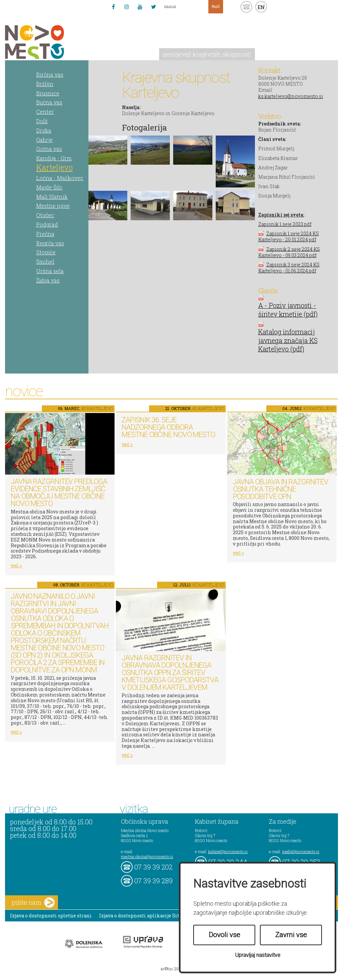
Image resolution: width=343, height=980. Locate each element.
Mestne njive (53, 206)
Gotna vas (49, 149)
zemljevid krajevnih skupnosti (207, 54)
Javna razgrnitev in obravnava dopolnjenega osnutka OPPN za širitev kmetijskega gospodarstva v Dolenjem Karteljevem (170, 673)
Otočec (45, 215)
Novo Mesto (50, 42)
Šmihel (45, 262)
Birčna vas (50, 74)
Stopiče (46, 252)
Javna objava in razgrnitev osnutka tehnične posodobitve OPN (281, 489)
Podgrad (47, 224)
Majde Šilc (49, 187)
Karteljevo (54, 167)
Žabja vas (48, 280)
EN (261, 7)
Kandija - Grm (54, 158)
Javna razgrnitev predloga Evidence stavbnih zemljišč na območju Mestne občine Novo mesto (59, 493)
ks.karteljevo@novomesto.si (291, 96)
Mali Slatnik (52, 197)
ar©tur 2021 (171, 969)
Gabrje (44, 140)
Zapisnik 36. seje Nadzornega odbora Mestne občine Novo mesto (168, 427)
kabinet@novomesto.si (228, 851)
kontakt (246, 7)
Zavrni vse (291, 935)
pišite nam (33, 903)
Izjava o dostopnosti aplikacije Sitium (144, 916)
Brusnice (48, 93)
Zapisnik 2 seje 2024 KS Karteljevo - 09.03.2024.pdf (289, 252)
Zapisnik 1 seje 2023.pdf (285, 224)
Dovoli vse (224, 935)
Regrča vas (50, 243)
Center (45, 112)
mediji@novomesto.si (301, 851)
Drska (44, 130)
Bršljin (45, 84)
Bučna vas (49, 102)
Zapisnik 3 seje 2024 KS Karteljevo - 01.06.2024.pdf (289, 268)
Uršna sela (50, 271)
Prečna (45, 234)
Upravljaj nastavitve (258, 955)
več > (16, 565)
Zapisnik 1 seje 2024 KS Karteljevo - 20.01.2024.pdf (289, 236)
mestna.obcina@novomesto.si (147, 856)
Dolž (42, 121)
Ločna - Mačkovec (60, 178)
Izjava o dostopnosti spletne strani (51, 916)
